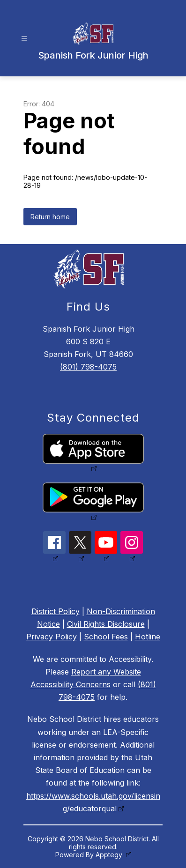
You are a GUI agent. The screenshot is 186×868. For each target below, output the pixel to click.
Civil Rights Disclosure (106, 624)
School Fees (106, 637)
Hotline (148, 637)
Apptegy (110, 855)
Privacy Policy (52, 637)
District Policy (56, 611)
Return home (50, 217)
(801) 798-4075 (88, 367)
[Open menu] (24, 39)
